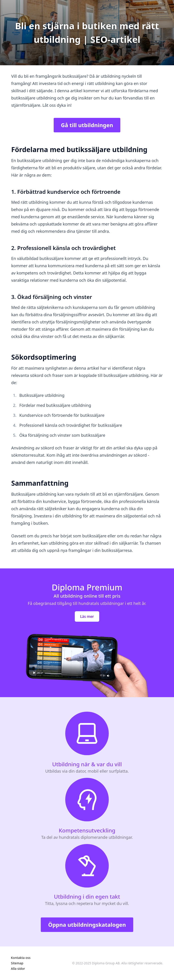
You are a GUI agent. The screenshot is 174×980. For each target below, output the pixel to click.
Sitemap (17, 963)
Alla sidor (18, 969)
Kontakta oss (21, 958)
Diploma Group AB (106, 963)
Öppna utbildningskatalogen (87, 925)
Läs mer (87, 616)
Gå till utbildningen (87, 125)
